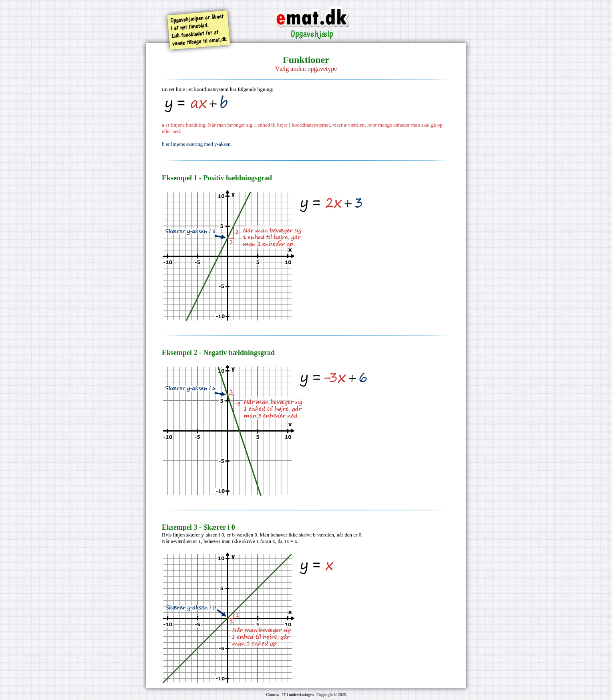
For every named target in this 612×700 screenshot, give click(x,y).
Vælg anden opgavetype (306, 69)
